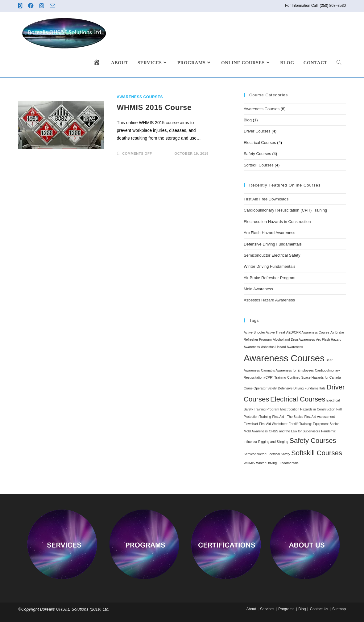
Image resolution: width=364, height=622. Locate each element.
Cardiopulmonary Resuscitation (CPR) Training (285, 210)
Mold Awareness (258, 289)
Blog (248, 120)
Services (267, 609)
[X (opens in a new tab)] (22, 6)
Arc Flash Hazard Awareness (269, 233)
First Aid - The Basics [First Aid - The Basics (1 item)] (287, 417)
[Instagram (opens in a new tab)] (43, 6)
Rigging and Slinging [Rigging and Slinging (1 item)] (273, 442)
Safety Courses (257, 154)
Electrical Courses (260, 143)
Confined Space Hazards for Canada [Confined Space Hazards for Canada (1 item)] (314, 377)
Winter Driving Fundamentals (270, 266)
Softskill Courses (259, 165)
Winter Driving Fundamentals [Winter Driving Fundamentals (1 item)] (277, 463)
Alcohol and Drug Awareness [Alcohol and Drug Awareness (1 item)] (294, 339)
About (251, 609)
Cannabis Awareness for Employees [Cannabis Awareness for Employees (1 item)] (287, 370)
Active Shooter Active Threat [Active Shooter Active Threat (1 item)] (264, 332)
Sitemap (339, 609)
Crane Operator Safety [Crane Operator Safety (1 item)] (260, 388)
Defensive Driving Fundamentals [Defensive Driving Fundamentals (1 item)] (302, 388)
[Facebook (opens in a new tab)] (32, 6)
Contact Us (319, 609)
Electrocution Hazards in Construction (277, 222)
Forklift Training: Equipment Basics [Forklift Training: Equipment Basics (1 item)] (314, 424)
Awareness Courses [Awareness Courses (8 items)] (284, 358)
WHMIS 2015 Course (154, 107)
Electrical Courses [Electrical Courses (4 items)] (298, 399)
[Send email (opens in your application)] (53, 6)
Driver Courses (257, 131)
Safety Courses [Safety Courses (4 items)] (313, 441)
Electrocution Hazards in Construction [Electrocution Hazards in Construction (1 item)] (308, 409)
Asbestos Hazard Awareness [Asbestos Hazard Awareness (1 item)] (282, 347)
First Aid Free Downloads (266, 199)
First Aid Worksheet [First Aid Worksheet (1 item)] (273, 424)
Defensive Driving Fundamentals (273, 244)
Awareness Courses (140, 97)
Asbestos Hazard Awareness (269, 300)
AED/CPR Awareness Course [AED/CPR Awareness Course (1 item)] (308, 332)
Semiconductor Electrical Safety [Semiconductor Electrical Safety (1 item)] (267, 454)
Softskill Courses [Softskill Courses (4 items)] (317, 453)
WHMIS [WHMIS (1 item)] (249, 463)
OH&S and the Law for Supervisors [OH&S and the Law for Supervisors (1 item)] (295, 431)
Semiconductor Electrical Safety (272, 255)
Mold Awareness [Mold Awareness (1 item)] (256, 431)
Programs (286, 609)
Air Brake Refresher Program (270, 278)
